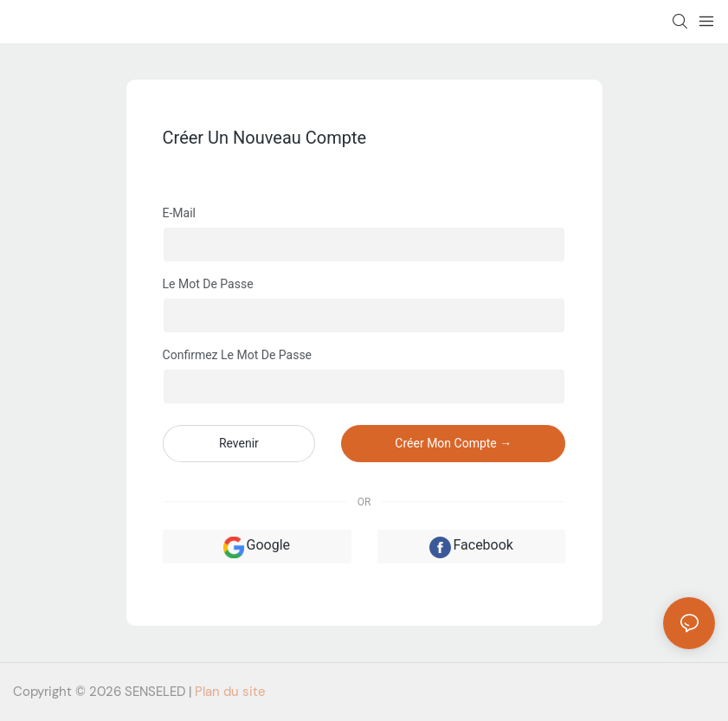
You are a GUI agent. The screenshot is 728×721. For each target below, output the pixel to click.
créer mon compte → (453, 443)
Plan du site (230, 692)
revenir (239, 443)
